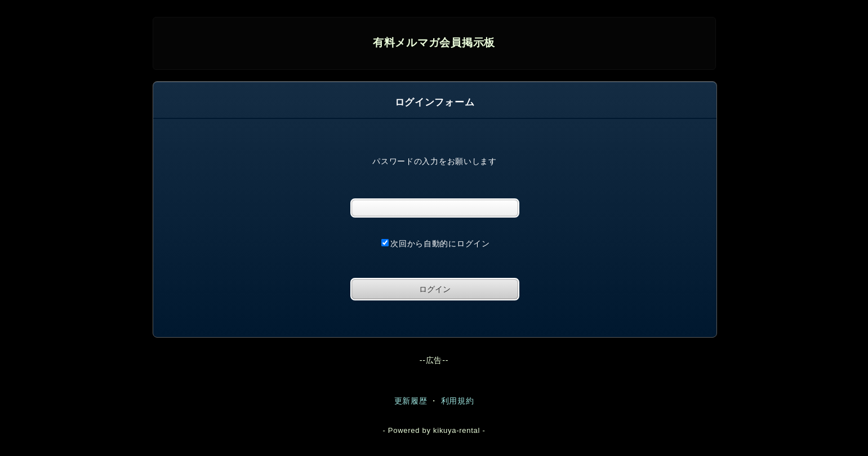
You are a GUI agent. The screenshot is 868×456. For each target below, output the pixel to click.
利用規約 (458, 401)
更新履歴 (411, 401)
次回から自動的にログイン (436, 244)
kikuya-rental (457, 430)
